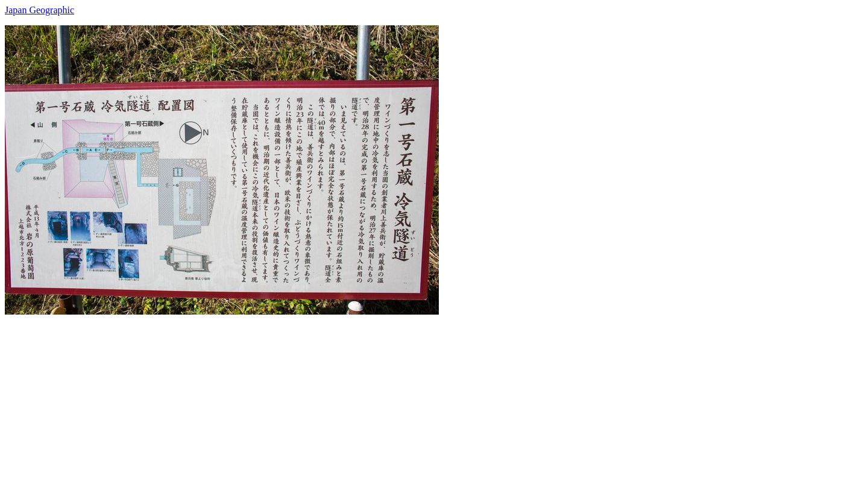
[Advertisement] (366, 399)
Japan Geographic (39, 10)
